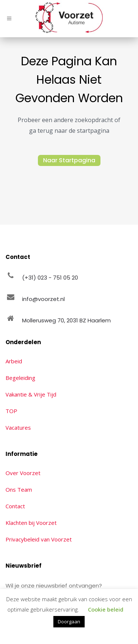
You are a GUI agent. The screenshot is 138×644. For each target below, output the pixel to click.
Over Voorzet (23, 473)
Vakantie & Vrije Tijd (31, 394)
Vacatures (18, 427)
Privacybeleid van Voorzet (39, 539)
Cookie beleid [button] (106, 609)
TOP (11, 411)
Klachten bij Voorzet (31, 523)
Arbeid (14, 361)
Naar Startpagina (69, 160)
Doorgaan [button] (69, 622)
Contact (15, 506)
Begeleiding (20, 378)
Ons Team (19, 489)
